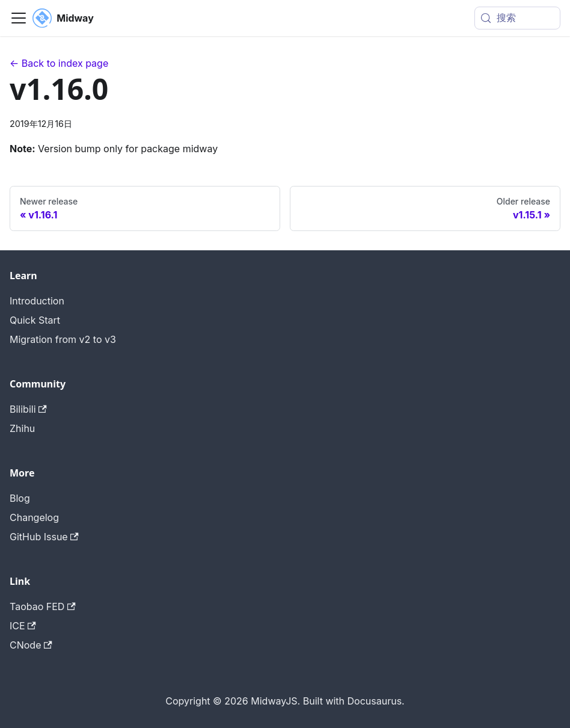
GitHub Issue (44, 537)
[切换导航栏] (19, 18)
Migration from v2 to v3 (63, 339)
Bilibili (28, 409)
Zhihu (22, 428)
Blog (20, 498)
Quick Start (35, 320)
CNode (31, 645)
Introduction (37, 301)
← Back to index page (59, 63)
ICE (23, 626)
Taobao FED (43, 606)
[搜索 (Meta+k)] (517, 18)
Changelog (34, 517)
